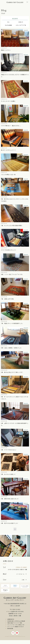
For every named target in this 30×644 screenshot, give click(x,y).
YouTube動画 (8, 25)
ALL (8, 22)
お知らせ (21, 22)
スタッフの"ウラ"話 (21, 25)
